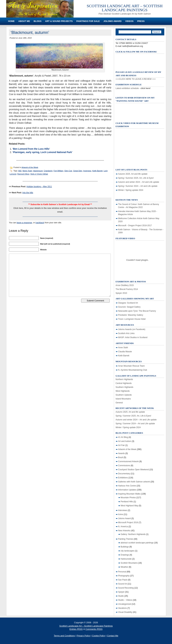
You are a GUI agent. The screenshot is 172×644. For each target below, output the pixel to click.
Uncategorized (125, 604)
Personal (122, 572)
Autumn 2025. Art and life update (133, 174)
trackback (40, 223)
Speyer (121, 592)
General (119, 403)
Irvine (121, 514)
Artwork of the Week (30, 167)
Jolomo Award (113, 21)
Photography (124, 576)
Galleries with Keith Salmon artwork (134, 482)
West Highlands (123, 391)
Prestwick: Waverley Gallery (131, 315)
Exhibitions (123, 478)
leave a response (24, 223)
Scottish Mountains (129, 563)
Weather (124, 567)
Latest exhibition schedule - (133, 88)
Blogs (37, 21)
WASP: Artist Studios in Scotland (133, 337)
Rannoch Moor (23, 174)
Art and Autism (125, 441)
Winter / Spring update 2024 (131, 190)
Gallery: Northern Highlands (133, 534)
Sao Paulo (123, 580)
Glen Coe (68, 171)
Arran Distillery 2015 (125, 285)
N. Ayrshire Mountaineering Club (133, 370)
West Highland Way (129, 506)
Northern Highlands (124, 379)
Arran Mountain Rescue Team (131, 366)
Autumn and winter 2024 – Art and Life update (139, 182)
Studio (121, 596)
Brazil (121, 457)
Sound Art (123, 584)
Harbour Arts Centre (127, 486)
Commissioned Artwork (128, 461)
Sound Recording (126, 588)
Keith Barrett (97, 171)
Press (141, 21)
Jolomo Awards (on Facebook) (132, 329)
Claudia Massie (125, 352)
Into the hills (28, 193)
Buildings (125, 547)
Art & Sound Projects (59, 21)
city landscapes (127, 551)
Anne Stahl (123, 348)
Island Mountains (123, 399)
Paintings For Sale (88, 21)
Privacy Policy (83, 636)
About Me (24, 21)
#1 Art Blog (123, 437)
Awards (121, 453)
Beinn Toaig (27, 171)
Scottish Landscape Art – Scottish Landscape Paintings (125, 8)
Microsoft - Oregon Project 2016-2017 (135, 226)
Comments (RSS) (94, 629)
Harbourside (126, 559)
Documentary (124, 474)
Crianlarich (48, 171)
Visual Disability (125, 612)
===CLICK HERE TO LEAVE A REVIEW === (136, 79)
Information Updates (127, 490)
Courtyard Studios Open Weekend (133, 470)
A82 (20, 171)
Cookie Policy (99, 636)
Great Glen (78, 171)
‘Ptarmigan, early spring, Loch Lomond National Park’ (42, 152)
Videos (129, 21)
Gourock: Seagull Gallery (129, 307)
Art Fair (121, 445)
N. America (123, 527)
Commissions (124, 466)
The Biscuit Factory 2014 (127, 289)
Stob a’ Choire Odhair (39, 174)
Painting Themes (126, 539)
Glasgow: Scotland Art (128, 303)
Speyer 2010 (121, 293)
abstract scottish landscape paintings (137, 543)
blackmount (38, 171)
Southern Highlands (124, 387)
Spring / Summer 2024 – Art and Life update (138, 186)
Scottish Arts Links (126, 333)
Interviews (123, 510)
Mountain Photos (128, 498)
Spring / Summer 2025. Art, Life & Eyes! (136, 178)
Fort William (58, 171)
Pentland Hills (127, 502)
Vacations (122, 608)
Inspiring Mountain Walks (129, 494)
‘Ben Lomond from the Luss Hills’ (31, 149)
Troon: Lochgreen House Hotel (132, 319)
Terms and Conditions (64, 636)
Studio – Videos (125, 600)
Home (11, 21)
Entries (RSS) (76, 629)
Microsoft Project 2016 (128, 522)
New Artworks (124, 531)
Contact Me (113, 636)
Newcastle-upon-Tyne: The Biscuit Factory (137, 311)
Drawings (125, 555)
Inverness (87, 171)
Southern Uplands (124, 395)
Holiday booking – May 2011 (39, 187)
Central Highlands (124, 383)
